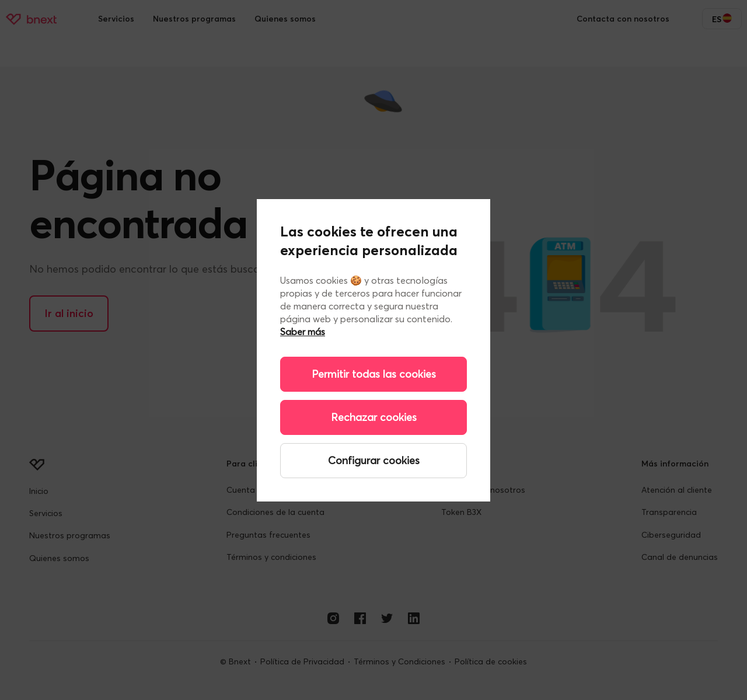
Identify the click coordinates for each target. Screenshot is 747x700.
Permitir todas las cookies (374, 374)
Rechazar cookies (374, 417)
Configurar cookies (374, 460)
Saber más (303, 332)
